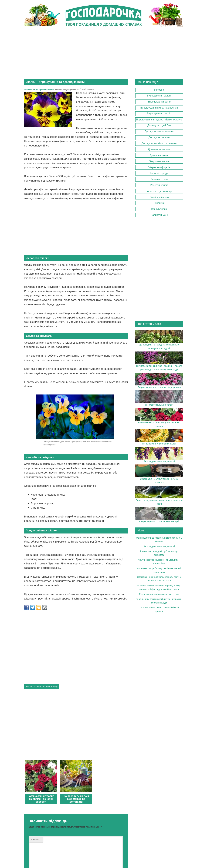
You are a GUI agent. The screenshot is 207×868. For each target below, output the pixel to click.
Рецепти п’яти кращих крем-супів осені (159, 594)
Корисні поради (159, 173)
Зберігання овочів (159, 161)
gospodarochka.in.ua (151, 857)
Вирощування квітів (159, 101)
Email (35, 814)
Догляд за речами (159, 137)
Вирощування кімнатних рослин (159, 107)
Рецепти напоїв (159, 185)
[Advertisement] (104, 53)
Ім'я (35, 799)
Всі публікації (159, 209)
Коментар (36, 755)
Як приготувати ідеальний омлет (159, 444)
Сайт (33, 830)
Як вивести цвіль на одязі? (159, 405)
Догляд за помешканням (159, 131)
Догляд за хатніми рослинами (159, 143)
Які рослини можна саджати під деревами (159, 387)
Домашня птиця (159, 155)
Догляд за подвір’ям (159, 125)
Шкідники (159, 203)
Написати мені (159, 215)
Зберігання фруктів (159, 167)
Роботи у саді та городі (159, 191)
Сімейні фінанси (159, 197)
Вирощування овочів (159, 113)
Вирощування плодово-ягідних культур (159, 119)
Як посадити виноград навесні (159, 461)
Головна (28, 89)
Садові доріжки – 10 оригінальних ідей (159, 521)
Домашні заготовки (159, 149)
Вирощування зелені (159, 95)
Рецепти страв (159, 179)
